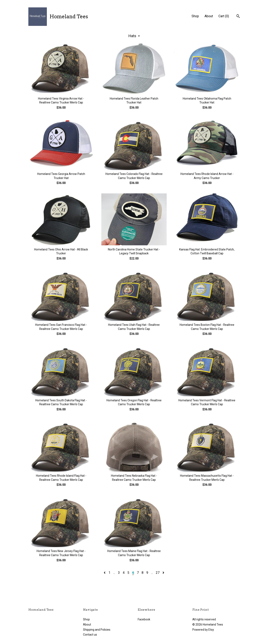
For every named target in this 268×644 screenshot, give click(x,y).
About (209, 16)
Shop (195, 16)
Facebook (144, 619)
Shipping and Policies (97, 630)
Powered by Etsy (203, 630)
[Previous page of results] (105, 573)
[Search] (238, 17)
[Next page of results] (163, 573)
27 (158, 573)
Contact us (90, 635)
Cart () (224, 16)
